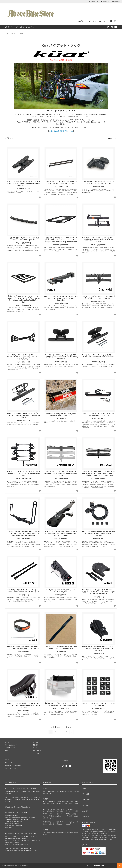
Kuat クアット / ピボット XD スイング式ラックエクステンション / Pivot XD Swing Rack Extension (61, 298)
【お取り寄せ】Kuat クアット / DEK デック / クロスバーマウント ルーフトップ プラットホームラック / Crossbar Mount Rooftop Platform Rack (23, 299)
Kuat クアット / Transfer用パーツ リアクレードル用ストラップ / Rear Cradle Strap (61, 648)
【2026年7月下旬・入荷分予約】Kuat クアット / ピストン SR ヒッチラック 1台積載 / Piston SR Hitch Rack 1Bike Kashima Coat (23, 533)
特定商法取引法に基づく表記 (13, 765)
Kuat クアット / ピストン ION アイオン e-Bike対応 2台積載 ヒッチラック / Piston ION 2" (98, 297)
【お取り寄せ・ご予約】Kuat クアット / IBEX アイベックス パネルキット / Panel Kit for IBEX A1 (61, 704)
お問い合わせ (20, 27)
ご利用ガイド (9, 27)
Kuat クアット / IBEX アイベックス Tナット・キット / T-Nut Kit (98, 704)
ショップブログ (31, 27)
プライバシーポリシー (11, 768)
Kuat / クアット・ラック (17, 33)
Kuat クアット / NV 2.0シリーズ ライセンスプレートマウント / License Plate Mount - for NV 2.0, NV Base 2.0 (61, 357)
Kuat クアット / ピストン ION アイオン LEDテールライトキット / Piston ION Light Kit (61, 182)
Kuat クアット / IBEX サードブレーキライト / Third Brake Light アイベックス (98, 414)
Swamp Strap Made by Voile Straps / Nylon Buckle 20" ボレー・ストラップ (61, 414)
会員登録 (116, 2)
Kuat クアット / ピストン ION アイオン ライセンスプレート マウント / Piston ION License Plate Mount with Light (23, 183)
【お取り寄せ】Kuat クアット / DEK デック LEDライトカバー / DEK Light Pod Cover (98, 182)
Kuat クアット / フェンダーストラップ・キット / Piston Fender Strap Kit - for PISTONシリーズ (23, 591)
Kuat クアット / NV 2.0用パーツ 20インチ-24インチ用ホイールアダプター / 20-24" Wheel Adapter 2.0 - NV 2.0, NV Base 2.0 (98, 592)
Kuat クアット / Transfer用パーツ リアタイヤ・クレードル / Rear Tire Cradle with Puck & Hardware (99, 649)
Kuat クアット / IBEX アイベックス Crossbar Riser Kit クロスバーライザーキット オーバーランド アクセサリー (23, 357)
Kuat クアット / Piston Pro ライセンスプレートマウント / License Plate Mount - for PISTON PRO (98, 357)
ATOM (10, 762)
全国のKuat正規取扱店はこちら (61, 131)
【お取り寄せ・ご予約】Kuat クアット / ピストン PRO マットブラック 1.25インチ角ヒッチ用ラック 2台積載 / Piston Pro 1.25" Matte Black (98, 473)
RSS (6, 762)
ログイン (105, 2)
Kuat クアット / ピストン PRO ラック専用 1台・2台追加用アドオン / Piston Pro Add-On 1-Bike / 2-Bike (61, 473)
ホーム (6, 33)
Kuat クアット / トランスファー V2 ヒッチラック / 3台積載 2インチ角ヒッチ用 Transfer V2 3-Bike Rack (24, 473)
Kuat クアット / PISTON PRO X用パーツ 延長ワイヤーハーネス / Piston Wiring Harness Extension (98, 533)
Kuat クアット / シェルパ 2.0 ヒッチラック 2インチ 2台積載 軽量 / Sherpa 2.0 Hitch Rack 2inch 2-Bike (98, 240)
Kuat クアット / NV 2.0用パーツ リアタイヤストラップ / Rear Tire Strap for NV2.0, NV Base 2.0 (23, 648)
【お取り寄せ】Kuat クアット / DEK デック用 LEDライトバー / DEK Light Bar (24, 239)
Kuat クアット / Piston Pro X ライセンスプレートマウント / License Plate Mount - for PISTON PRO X (23, 415)
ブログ (7, 760)
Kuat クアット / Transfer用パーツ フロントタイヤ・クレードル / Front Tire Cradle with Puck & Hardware (23, 705)
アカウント (94, 2)
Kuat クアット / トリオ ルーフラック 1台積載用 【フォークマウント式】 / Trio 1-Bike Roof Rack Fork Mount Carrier (61, 533)
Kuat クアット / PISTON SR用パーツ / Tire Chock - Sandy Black (61, 591)
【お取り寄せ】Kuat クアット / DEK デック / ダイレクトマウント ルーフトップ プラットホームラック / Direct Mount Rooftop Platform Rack (61, 240)
